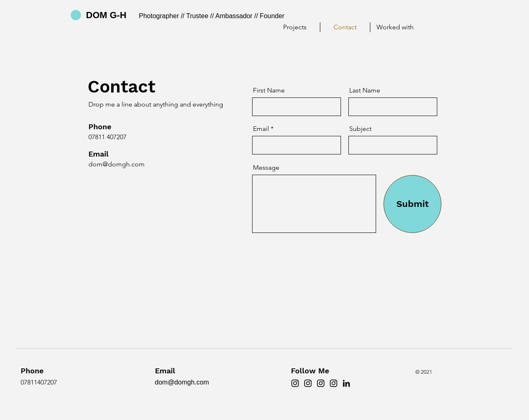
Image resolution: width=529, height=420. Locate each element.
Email (261, 129)
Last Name (365, 90)
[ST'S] (334, 383)
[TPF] (321, 383)
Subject (360, 129)
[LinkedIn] (346, 383)
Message (266, 168)
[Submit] (412, 204)
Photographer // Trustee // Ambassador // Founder (212, 16)
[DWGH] (308, 383)
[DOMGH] (295, 383)
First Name (269, 90)
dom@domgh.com (117, 164)
